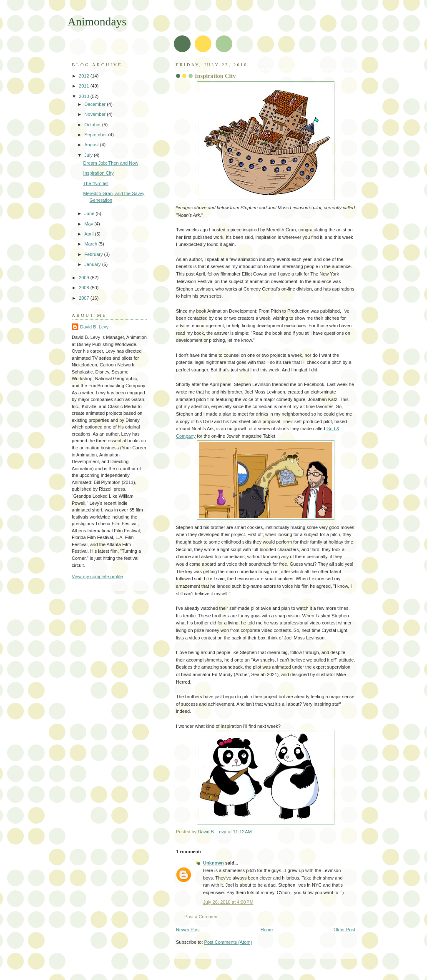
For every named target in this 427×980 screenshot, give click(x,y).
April (89, 234)
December (95, 104)
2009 (85, 278)
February (94, 254)
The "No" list (96, 183)
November (95, 114)
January (93, 264)
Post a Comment (201, 917)
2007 (85, 298)
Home (267, 930)
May (89, 224)
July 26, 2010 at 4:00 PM (228, 902)
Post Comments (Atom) (228, 942)
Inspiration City (99, 173)
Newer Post (188, 930)
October (93, 125)
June (90, 213)
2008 (85, 288)
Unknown (213, 863)
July (89, 155)
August (92, 145)
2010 (85, 96)
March (91, 244)
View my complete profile (97, 576)
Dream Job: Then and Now (111, 163)
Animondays (97, 21)
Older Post (344, 930)
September (96, 135)
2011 (85, 86)
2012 (85, 76)
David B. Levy (94, 327)
